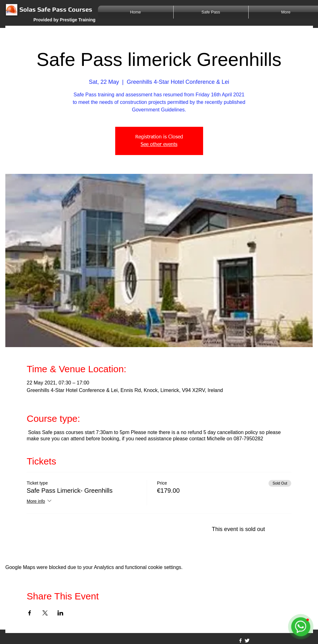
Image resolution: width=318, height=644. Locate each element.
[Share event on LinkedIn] (60, 613)
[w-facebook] (240, 641)
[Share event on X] (45, 613)
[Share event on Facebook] (30, 613)
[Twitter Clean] (247, 641)
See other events (159, 145)
